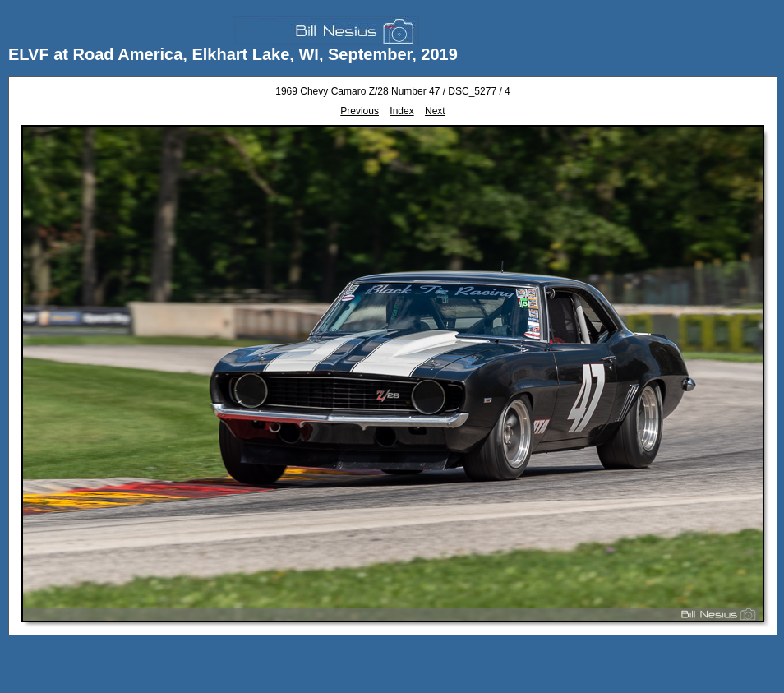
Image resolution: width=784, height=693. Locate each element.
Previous (360, 111)
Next (435, 111)
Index (401, 111)
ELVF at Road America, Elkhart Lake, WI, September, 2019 (233, 54)
